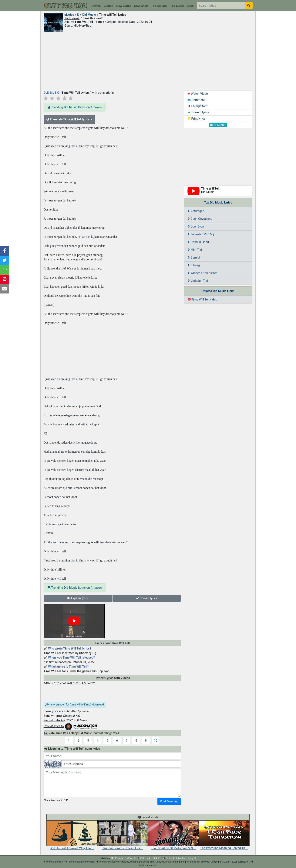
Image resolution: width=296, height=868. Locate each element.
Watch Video (198, 94)
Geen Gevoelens (200, 219)
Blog (190, 6)
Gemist (194, 257)
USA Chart (141, 6)
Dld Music (89, 15)
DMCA (128, 858)
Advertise (181, 858)
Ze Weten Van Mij (201, 234)
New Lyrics (124, 6)
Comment (196, 100)
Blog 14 (192, 858)
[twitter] (112, 858)
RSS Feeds (145, 858)
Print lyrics (197, 119)
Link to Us (158, 858)
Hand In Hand (198, 242)
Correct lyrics (147, 598)
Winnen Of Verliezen (203, 273)
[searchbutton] (249, 5)
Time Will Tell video (202, 299)
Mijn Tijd (195, 250)
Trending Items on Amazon (75, 107)
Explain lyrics (78, 598)
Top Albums (159, 6)
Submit (108, 6)
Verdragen (196, 211)
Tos (136, 858)
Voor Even (196, 226)
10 (156, 741)
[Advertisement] (148, 61)
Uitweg (194, 265)
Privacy (119, 858)
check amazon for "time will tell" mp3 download (75, 705)
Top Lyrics (177, 6)
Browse (96, 6)
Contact (170, 858)
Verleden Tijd (198, 281)
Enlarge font (198, 106)
